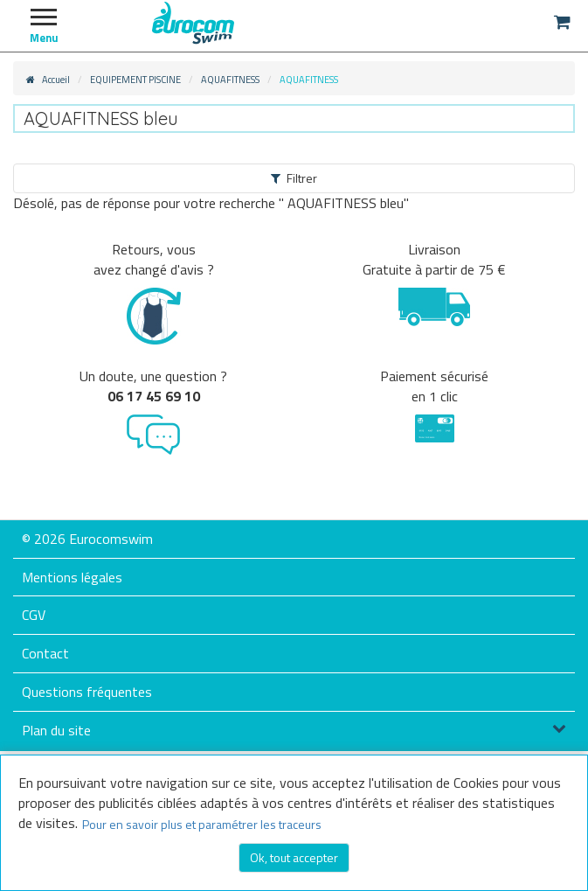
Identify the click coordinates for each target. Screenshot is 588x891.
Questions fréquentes (87, 692)
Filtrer (294, 178)
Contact (45, 653)
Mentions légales (72, 577)
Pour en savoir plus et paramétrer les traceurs (202, 824)
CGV (34, 615)
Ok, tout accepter (294, 857)
